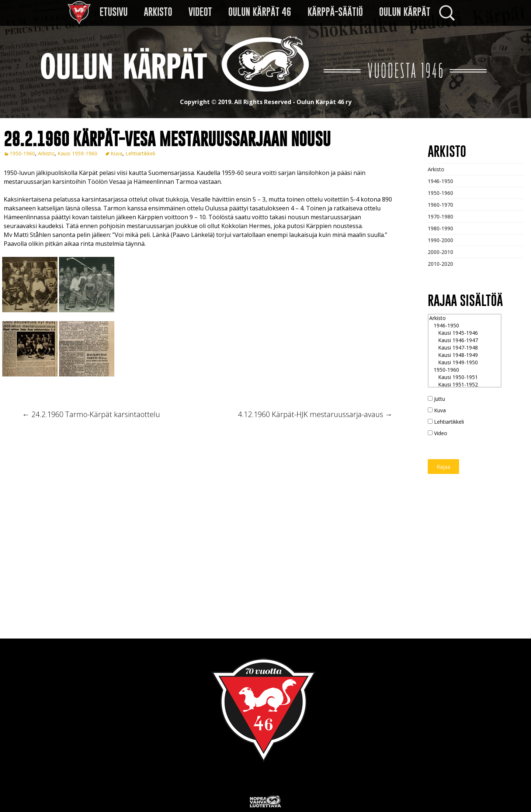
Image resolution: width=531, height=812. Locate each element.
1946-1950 (440, 181)
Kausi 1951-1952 (465, 385)
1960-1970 (440, 205)
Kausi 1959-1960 (77, 153)
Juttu (436, 399)
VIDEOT (200, 12)
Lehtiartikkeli (140, 153)
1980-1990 (440, 228)
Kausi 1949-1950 (465, 362)
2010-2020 (440, 264)
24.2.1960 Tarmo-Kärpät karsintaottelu (91, 414)
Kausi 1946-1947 (465, 340)
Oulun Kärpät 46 (260, 12)
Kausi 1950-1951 (465, 377)
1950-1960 (22, 153)
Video (438, 433)
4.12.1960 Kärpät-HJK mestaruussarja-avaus (315, 414)
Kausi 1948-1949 (465, 355)
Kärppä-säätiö (335, 12)
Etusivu (114, 12)
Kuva (117, 153)
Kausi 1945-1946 (465, 333)
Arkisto (158, 12)
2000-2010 (440, 252)
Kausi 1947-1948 (465, 348)
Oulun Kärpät (405, 12)
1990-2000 (440, 240)
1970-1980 (440, 216)
